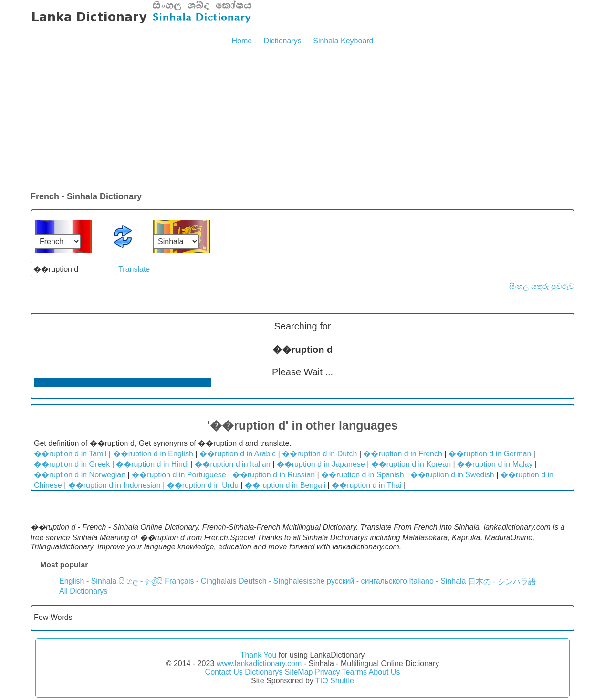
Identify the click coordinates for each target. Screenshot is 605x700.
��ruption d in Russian (274, 475)
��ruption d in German (490, 454)
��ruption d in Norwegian (80, 475)
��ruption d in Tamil (70, 454)
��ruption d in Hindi (152, 464)
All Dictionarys (83, 591)
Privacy (327, 672)
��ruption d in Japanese (321, 464)
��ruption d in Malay (495, 464)
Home (242, 41)
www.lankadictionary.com (259, 664)
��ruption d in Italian (232, 464)
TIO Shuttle (335, 681)
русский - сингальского (367, 581)
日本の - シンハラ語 (502, 582)
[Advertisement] (302, 119)
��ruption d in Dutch (319, 454)
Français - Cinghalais (200, 581)
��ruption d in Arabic (238, 454)
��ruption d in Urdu (203, 485)
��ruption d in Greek (72, 464)
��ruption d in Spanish (362, 475)
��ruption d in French (402, 454)
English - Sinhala (88, 581)
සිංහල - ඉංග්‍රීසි (141, 581)
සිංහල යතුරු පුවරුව (542, 286)
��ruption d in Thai (366, 485)
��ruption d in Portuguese (179, 475)
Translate (134, 269)
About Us (385, 672)
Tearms (355, 672)
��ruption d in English (153, 454)
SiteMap (299, 672)
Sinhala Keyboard (343, 41)
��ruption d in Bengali (285, 485)
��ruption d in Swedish (452, 475)
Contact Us (224, 672)
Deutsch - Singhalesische (282, 581)
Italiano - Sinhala (437, 581)
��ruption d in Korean (411, 464)
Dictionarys (283, 41)
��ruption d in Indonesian (115, 485)
